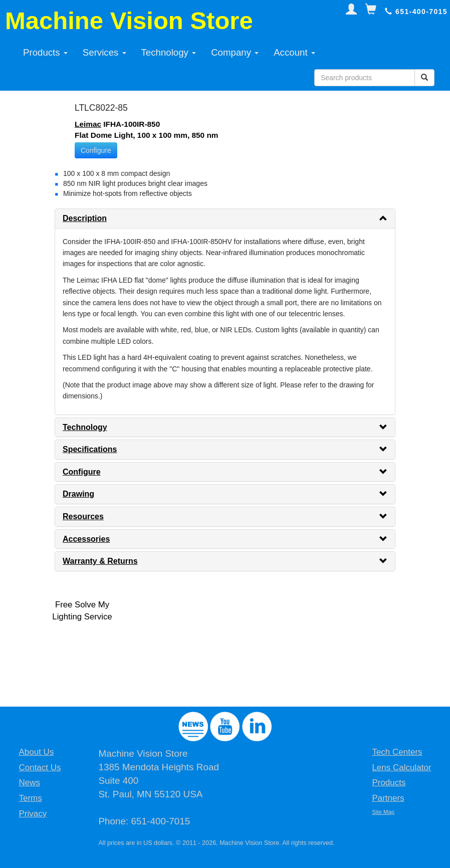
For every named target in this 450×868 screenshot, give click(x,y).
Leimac (88, 124)
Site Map (383, 812)
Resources (83, 516)
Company (235, 52)
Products (45, 52)
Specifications (90, 449)
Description (85, 218)
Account (294, 52)
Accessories (86, 539)
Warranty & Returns (100, 561)
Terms (30, 798)
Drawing (78, 494)
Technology (169, 52)
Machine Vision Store (129, 21)
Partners (388, 798)
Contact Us (40, 768)
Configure (96, 150)
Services (104, 52)
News (29, 783)
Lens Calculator (401, 768)
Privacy (33, 814)
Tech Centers (397, 752)
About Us (36, 752)
